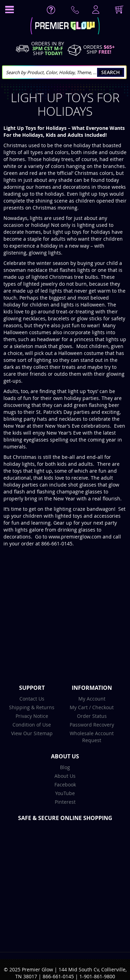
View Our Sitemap (32, 733)
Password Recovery (92, 725)
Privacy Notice (32, 716)
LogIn (95, 10)
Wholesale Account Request (92, 737)
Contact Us (32, 699)
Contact (76, 11)
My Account (92, 699)
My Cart (79, 707)
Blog (65, 767)
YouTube (65, 793)
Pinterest (65, 802)
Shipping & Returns (32, 707)
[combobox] (64, 72)
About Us (65, 776)
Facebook (65, 785)
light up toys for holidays (81, 232)
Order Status (92, 716)
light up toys (94, 194)
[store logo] (65, 27)
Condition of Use (32, 725)
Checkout (103, 707)
